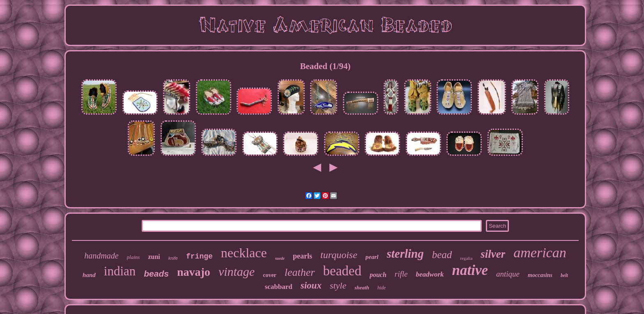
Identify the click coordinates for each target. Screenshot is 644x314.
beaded (342, 271)
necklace (244, 253)
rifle (401, 274)
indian (120, 271)
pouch (378, 275)
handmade (101, 256)
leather (300, 272)
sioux (311, 285)
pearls (302, 256)
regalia (466, 258)
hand (89, 275)
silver (493, 254)
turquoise (339, 255)
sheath (362, 287)
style (338, 285)
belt (564, 275)
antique (508, 274)
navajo (194, 272)
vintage (237, 271)
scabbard (279, 287)
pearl (372, 257)
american (540, 253)
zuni (154, 257)
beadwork (430, 274)
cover (270, 275)
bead (442, 255)
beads (156, 274)
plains (133, 257)
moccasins (540, 275)
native (470, 270)
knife (173, 258)
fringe (199, 256)
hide (382, 288)
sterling (405, 254)
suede (280, 258)
